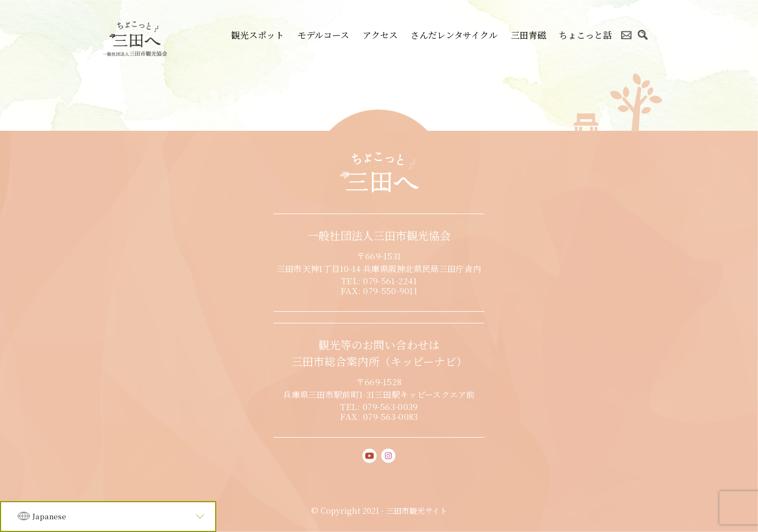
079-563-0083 (391, 416)
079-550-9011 (390, 291)
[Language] (108, 517)
